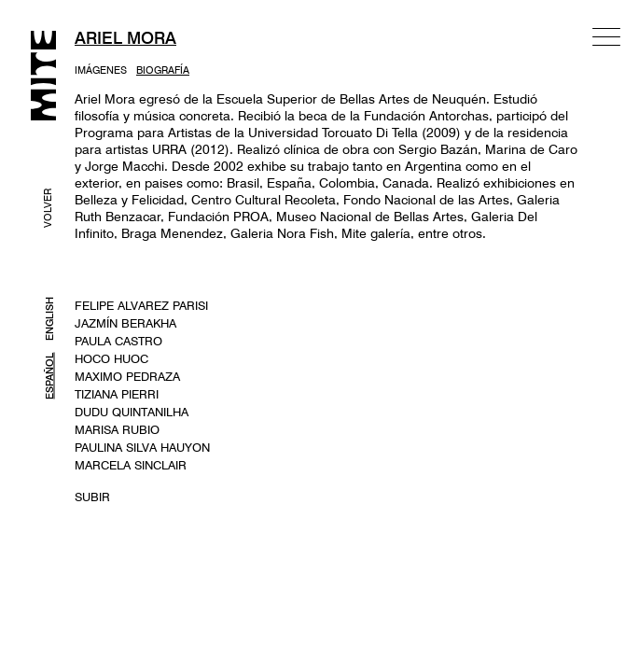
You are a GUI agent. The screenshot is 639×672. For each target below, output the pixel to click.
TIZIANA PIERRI (117, 394)
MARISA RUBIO (117, 429)
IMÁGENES (101, 70)
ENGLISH (49, 319)
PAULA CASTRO (118, 341)
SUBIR (92, 497)
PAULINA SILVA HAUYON (142, 447)
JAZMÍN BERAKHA (125, 323)
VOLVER (48, 208)
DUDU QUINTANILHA (132, 412)
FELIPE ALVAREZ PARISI (141, 305)
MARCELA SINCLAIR (131, 465)
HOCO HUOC (111, 358)
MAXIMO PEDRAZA (127, 376)
